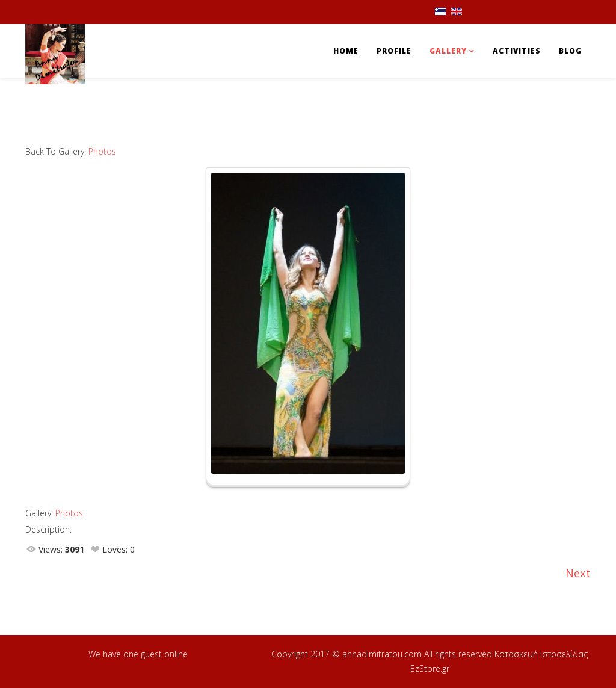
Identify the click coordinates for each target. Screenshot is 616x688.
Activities (517, 51)
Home (346, 51)
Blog (570, 51)
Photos (102, 151)
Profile (394, 51)
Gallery (448, 51)
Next (578, 573)
